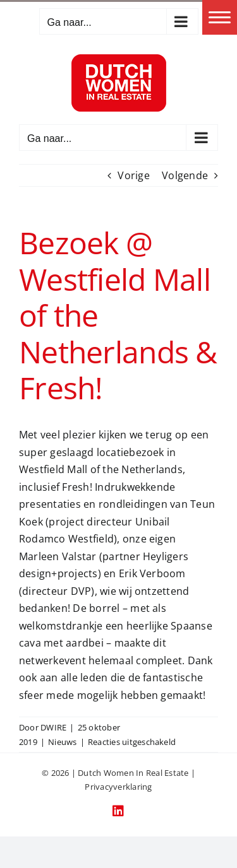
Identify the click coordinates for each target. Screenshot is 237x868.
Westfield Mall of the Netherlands (101, 469)
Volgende (185, 175)
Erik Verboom (152, 573)
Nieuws (62, 742)
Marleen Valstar (58, 556)
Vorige (133, 175)
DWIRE (53, 727)
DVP (81, 591)
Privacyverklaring (118, 787)
